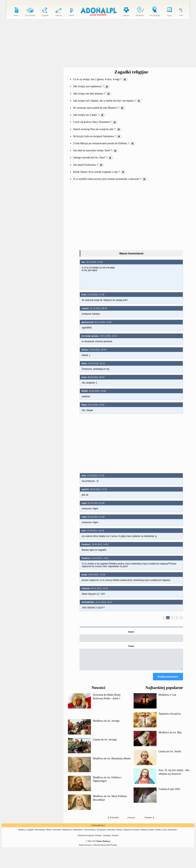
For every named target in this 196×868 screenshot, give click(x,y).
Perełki (158, 833)
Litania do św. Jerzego (105, 743)
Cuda (164, 833)
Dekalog (144, 833)
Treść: (131, 646)
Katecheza (111, 833)
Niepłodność (78, 833)
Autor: (131, 632)
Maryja (120, 833)
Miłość (49, 833)
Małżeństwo (67, 833)
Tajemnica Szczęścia (170, 717)
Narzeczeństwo (90, 833)
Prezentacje (102, 833)
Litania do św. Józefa (170, 755)
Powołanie (57, 833)
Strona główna (98, 829)
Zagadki (30, 833)
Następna (149, 821)
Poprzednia (113, 821)
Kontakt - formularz (103, 839)
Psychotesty (172, 833)
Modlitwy (22, 833)
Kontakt (115, 839)
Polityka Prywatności (86, 839)
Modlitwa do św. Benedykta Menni (112, 762)
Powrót (131, 821)
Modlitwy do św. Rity (170, 736)
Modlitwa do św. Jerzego (106, 724)
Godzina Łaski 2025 (169, 793)
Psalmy (151, 833)
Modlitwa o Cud (167, 698)
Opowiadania (40, 833)
